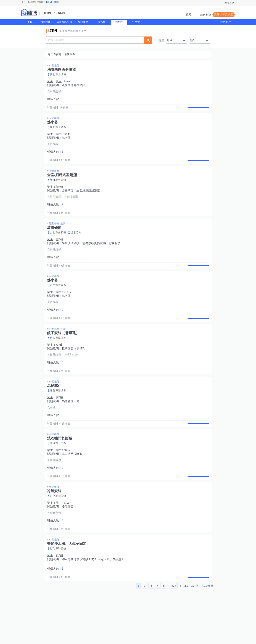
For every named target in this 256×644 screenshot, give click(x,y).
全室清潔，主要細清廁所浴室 (82, 199)
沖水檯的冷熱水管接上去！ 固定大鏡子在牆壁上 (94, 596)
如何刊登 (206, 15)
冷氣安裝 (69, 539)
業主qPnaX (65, 82)
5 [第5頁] (164, 627)
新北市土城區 (59, 75)
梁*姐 (61, 592)
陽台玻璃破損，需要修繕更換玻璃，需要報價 (92, 256)
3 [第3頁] (151, 627)
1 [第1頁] (138, 627)
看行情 (102, 22)
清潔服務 (83, 22)
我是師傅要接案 (224, 14)
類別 (193, 40)
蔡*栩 (61, 252)
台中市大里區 (59, 302)
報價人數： (56, 99)
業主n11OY (65, 536)
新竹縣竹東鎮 (59, 188)
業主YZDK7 (65, 309)
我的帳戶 (226, 22)
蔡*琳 (61, 365)
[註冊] (56, 2)
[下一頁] (180, 627)
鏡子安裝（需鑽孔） (76, 369)
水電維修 (46, 22)
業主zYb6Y (64, 479)
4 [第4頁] (158, 627)
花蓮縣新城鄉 (59, 415)
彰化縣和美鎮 (59, 529)
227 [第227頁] (174, 627)
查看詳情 (197, 110)
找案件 (119, 22)
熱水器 (67, 142)
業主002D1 (64, 138)
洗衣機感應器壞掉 (75, 85)
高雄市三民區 (59, 472)
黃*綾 (61, 422)
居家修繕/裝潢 (64, 22)
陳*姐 (61, 195)
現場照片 (77, 245)
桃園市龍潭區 (59, 358)
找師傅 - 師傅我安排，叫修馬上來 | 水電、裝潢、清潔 (29, 12)
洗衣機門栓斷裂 (73, 483)
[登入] (49, 2)
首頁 (30, 22)
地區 (170, 40)
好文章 (136, 22)
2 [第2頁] (145, 627)
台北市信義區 (59, 245)
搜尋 (189, 14)
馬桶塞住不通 (72, 426)
